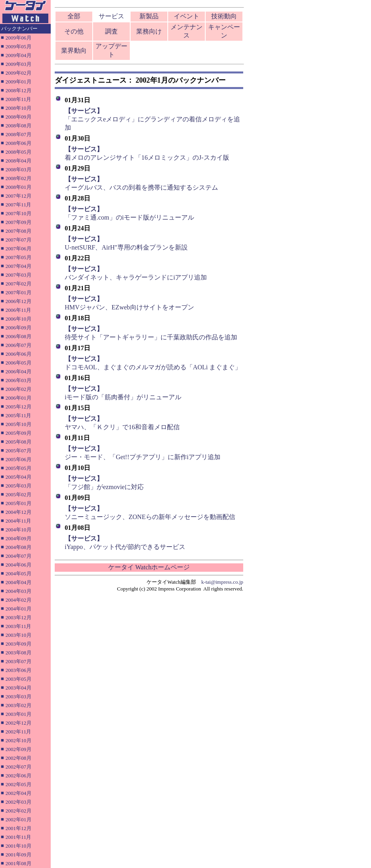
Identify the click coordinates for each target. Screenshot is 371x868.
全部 (74, 16)
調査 (111, 31)
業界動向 (74, 51)
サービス (111, 16)
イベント (186, 16)
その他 (74, 31)
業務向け (149, 31)
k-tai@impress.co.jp (222, 582)
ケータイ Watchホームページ (149, 567)
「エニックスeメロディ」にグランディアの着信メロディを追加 (152, 119)
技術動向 (224, 16)
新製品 (149, 16)
